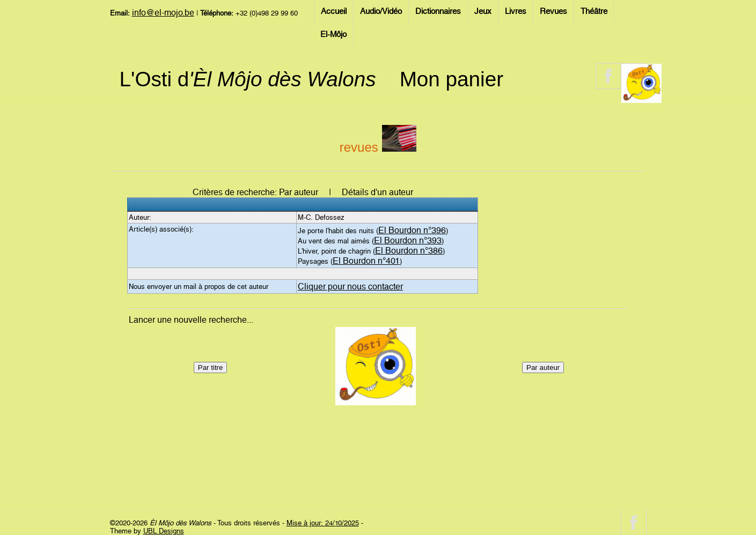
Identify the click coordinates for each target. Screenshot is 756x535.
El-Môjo (333, 34)
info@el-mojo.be (163, 13)
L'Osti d (248, 79)
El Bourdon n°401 (366, 261)
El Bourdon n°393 (408, 240)
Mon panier (452, 79)
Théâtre (594, 11)
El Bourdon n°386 (409, 251)
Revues (553, 11)
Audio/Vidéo (381, 11)
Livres (516, 11)
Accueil (334, 11)
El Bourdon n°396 (412, 230)
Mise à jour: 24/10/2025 (323, 523)
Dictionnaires (438, 11)
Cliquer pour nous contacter (350, 287)
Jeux (483, 11)
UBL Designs (164, 531)
